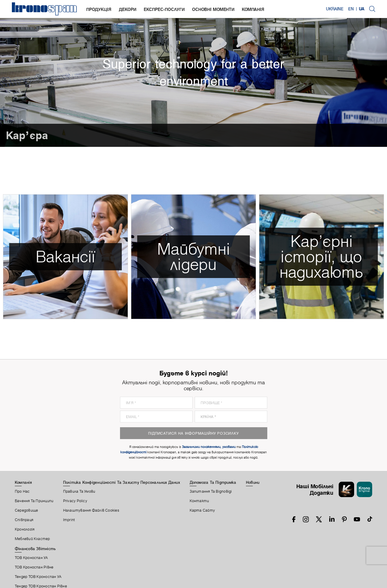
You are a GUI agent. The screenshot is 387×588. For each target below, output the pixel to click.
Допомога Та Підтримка (213, 482)
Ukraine (335, 9)
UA (362, 9)
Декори (128, 9)
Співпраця (24, 520)
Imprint (69, 520)
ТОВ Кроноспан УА (31, 558)
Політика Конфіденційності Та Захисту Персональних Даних (121, 482)
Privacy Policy (75, 501)
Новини (253, 482)
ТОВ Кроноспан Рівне (34, 567)
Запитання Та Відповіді (211, 491)
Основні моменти (213, 9)
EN (351, 9)
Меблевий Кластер (32, 539)
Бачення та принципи (34, 501)
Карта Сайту (202, 510)
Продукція (99, 9)
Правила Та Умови (79, 491)
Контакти (199, 501)
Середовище (26, 510)
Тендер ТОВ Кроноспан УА (38, 577)
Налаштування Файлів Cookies (91, 510)
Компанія (253, 9)
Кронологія (25, 529)
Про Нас (22, 491)
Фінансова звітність (35, 549)
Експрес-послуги (164, 9)
